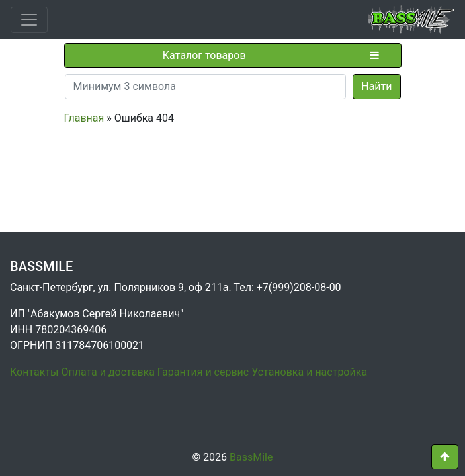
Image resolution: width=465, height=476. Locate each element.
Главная (84, 118)
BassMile (251, 457)
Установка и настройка (309, 372)
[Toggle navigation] (29, 20)
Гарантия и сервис (203, 372)
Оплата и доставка (107, 372)
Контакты (34, 372)
